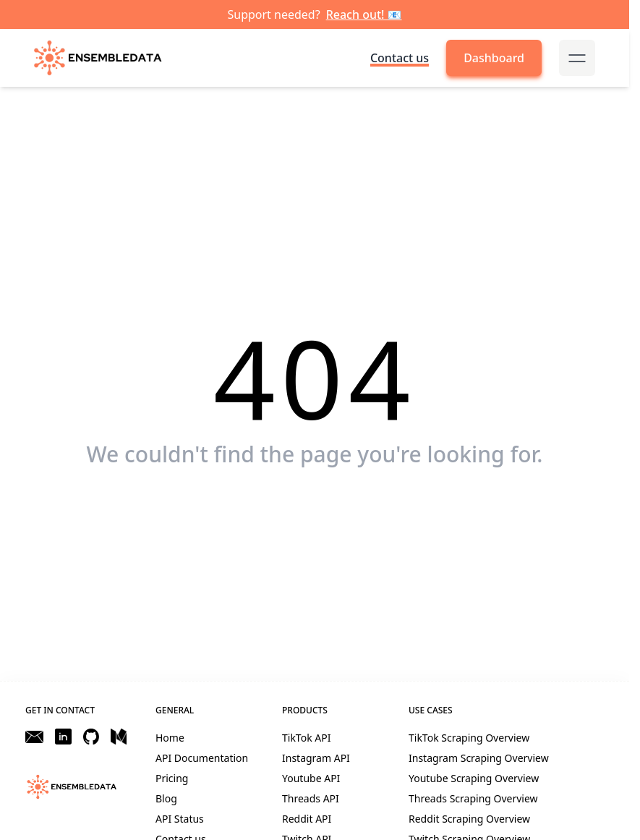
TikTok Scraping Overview (469, 738)
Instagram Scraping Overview (479, 758)
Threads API (311, 798)
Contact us (400, 58)
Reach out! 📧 (364, 14)
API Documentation (202, 758)
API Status (180, 819)
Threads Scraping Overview (473, 798)
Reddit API (307, 819)
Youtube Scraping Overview (474, 778)
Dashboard (494, 58)
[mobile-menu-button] (577, 58)
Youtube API (311, 778)
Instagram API (316, 758)
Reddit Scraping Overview (469, 819)
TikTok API (306, 738)
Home (170, 738)
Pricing (172, 778)
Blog (166, 798)
